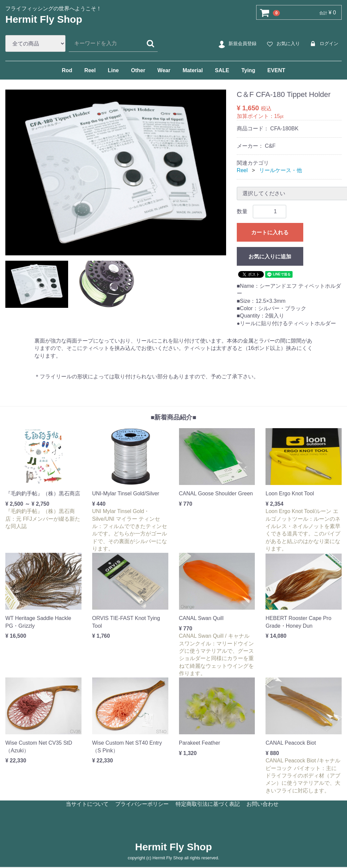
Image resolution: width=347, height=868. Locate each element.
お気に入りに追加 (270, 257)
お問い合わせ (263, 804)
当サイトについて (87, 804)
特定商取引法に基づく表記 (208, 804)
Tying (248, 70)
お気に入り (282, 44)
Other (138, 70)
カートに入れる (270, 232)
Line (113, 70)
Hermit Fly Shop (44, 19)
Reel (90, 70)
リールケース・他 (281, 170)
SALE (222, 70)
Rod (67, 70)
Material (193, 70)
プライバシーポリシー (142, 804)
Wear (164, 70)
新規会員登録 (237, 44)
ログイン (323, 44)
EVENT (276, 70)
